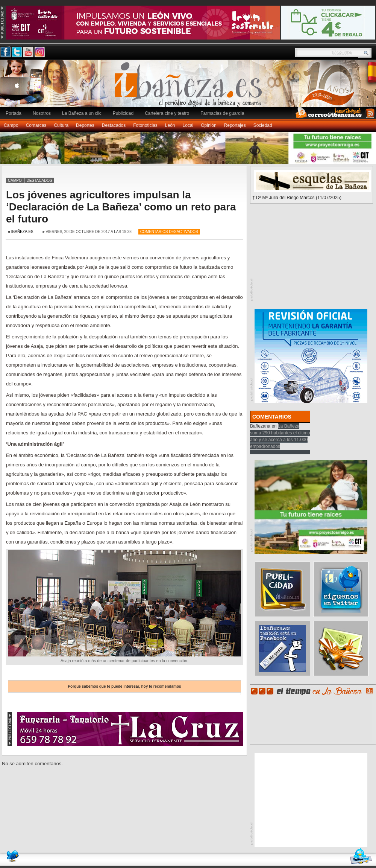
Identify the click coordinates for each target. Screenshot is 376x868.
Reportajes (235, 125)
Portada (14, 113)
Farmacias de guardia (222, 113)
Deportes (85, 125)
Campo (11, 125)
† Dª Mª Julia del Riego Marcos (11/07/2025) (297, 198)
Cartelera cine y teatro (167, 113)
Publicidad (123, 113)
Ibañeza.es (190, 87)
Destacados (114, 125)
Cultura (61, 125)
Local (188, 125)
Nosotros (42, 113)
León (170, 125)
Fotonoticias (145, 125)
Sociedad (263, 125)
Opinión (208, 125)
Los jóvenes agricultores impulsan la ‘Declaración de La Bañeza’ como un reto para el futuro (121, 207)
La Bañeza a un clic (82, 113)
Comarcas (36, 125)
